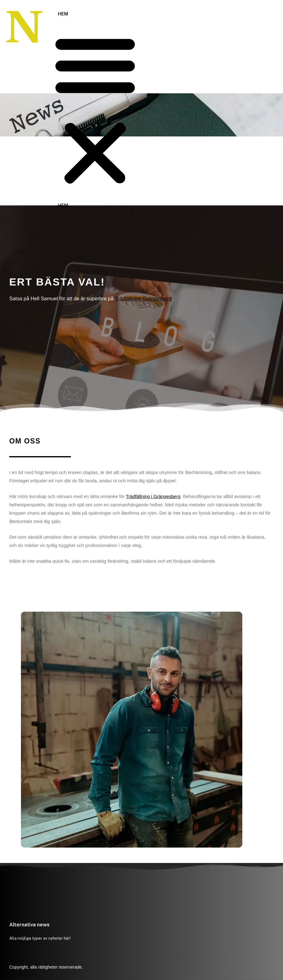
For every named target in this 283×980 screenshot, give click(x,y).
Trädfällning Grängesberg (144, 298)
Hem (63, 14)
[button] (95, 110)
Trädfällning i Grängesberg (153, 496)
